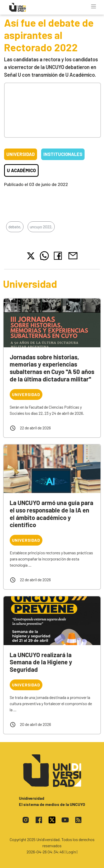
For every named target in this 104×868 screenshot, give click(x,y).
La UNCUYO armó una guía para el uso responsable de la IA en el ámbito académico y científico (51, 514)
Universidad (21, 154)
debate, (15, 227)
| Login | (71, 852)
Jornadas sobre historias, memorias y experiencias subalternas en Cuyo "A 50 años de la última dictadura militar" (52, 368)
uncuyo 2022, (41, 227)
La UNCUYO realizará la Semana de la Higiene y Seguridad (41, 662)
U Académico (21, 170)
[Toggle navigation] (94, 6)
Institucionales (63, 154)
